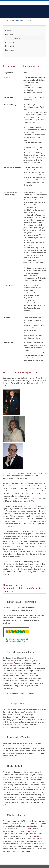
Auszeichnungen (14, 38)
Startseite (18, 21)
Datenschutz (10, 46)
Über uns (9, 34)
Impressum (9, 50)
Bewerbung (10, 42)
